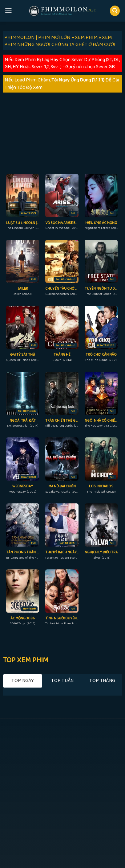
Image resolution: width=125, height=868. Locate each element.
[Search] (115, 11)
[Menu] (8, 11)
